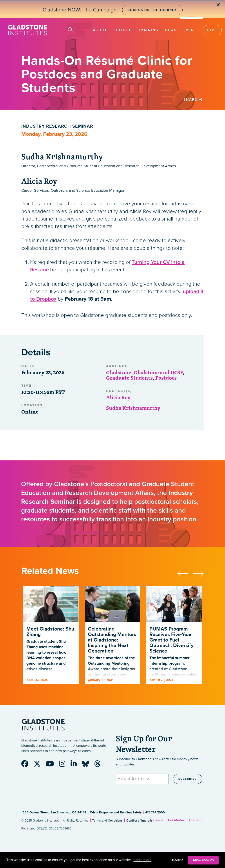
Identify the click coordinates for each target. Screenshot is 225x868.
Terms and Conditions (107, 821)
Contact (195, 820)
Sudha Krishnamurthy (133, 408)
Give (212, 30)
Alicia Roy (118, 397)
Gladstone (119, 372)
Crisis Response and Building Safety (116, 812)
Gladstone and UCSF (158, 372)
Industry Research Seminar (57, 126)
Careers (156, 820)
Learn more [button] (142, 860)
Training (149, 30)
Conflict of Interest (139, 821)
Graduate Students (129, 378)
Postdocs (166, 378)
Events (191, 30)
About (100, 30)
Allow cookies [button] (203, 860)
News (171, 30)
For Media (176, 820)
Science (123, 30)
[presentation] (185, 573)
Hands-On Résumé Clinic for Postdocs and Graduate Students (63, 532)
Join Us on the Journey (152, 10)
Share (194, 99)
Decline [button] (178, 860)
